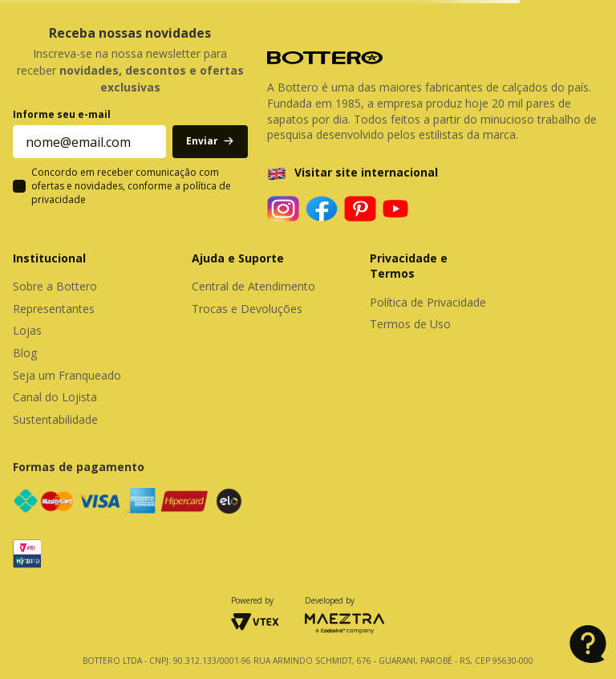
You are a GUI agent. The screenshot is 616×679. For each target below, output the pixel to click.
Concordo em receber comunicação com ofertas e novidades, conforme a (131, 186)
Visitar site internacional (366, 172)
